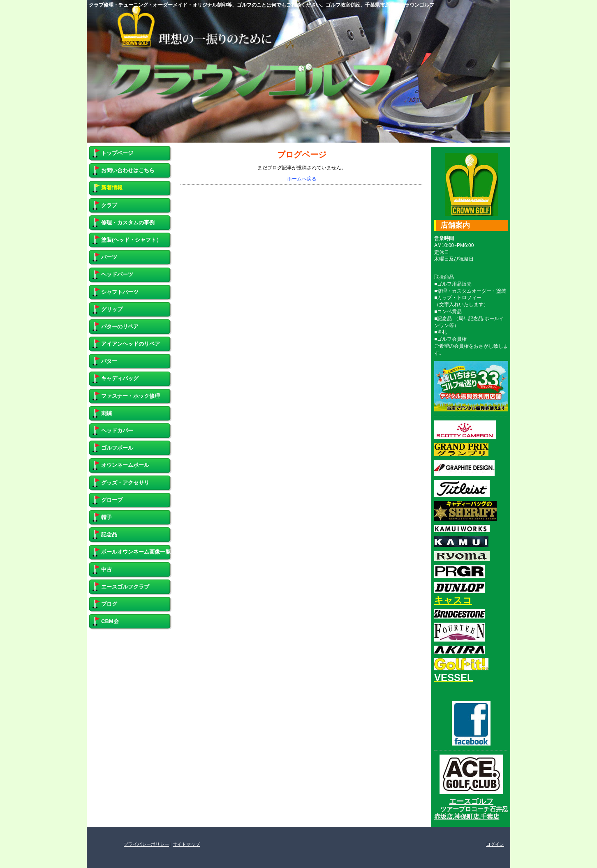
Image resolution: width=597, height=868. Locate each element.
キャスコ (453, 600)
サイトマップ (186, 844)
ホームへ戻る (302, 179)
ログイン (495, 844)
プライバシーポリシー (146, 844)
